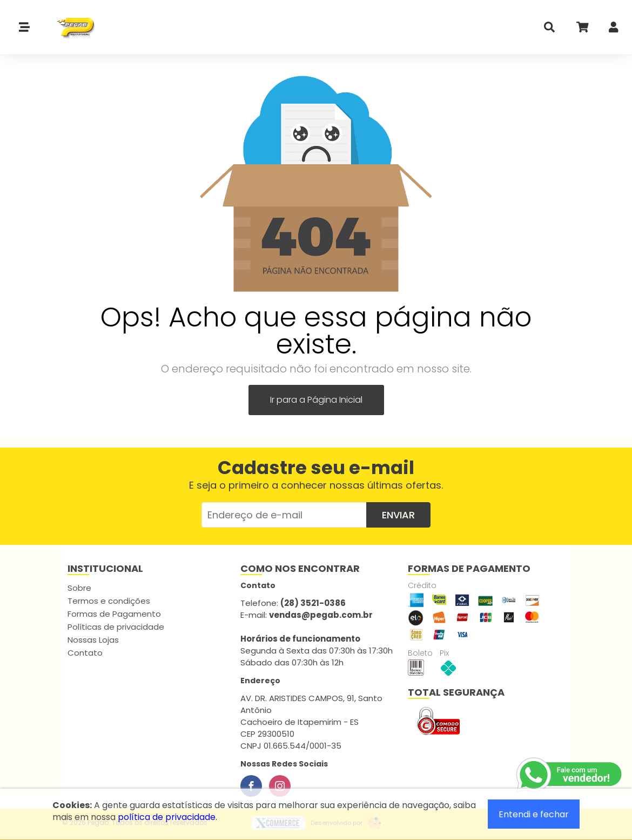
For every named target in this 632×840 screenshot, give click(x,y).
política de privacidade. (167, 817)
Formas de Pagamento (114, 614)
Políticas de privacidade (116, 627)
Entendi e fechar (534, 814)
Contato (85, 653)
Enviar (398, 515)
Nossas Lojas (93, 640)
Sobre (79, 588)
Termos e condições (109, 601)
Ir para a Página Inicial (316, 400)
